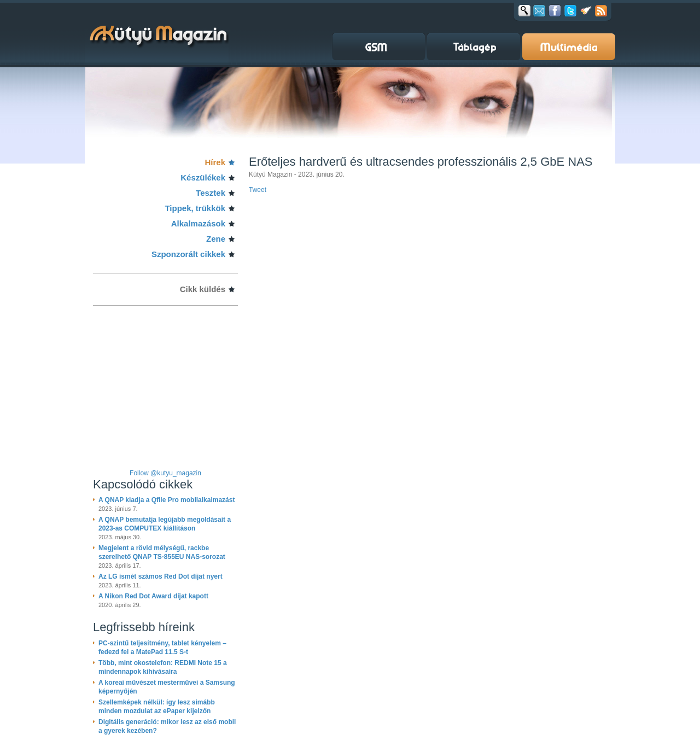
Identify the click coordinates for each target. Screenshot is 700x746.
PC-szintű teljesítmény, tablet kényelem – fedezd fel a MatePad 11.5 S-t (162, 648)
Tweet (258, 190)
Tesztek (211, 193)
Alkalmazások (198, 223)
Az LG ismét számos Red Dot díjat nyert (161, 576)
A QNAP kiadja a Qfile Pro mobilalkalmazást (167, 500)
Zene (216, 239)
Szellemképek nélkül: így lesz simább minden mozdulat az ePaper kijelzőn (157, 707)
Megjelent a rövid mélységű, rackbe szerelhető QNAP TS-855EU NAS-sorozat (162, 552)
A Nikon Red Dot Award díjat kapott (153, 596)
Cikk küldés (203, 289)
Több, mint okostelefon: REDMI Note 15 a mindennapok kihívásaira (163, 667)
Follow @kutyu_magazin (165, 473)
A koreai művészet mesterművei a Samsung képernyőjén (167, 687)
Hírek (215, 162)
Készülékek (203, 177)
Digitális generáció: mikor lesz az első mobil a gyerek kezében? (167, 726)
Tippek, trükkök (195, 208)
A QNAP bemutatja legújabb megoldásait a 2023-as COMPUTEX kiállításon (165, 524)
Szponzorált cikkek (188, 254)
